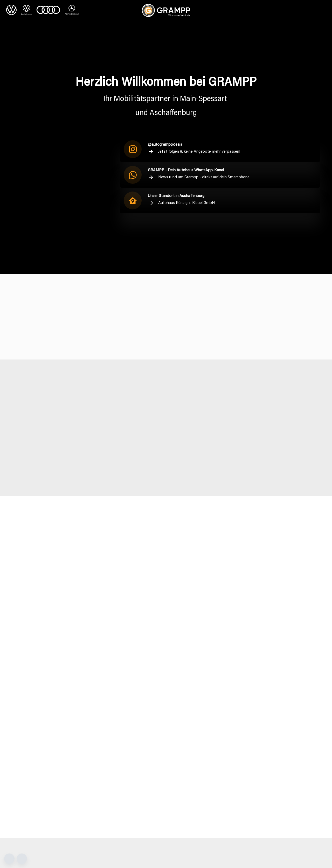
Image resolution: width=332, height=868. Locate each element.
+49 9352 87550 (32, 789)
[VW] (11, 10)
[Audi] (48, 10)
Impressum (287, 764)
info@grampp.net (32, 780)
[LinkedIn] (295, 791)
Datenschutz (288, 756)
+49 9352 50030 (111, 789)
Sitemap (284, 771)
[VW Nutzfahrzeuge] (26, 10)
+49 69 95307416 (238, 775)
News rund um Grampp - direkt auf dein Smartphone (199, 177)
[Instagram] (287, 791)
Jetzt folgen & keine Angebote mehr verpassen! (194, 152)
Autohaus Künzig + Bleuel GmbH (181, 203)
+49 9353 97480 (191, 775)
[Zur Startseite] (166, 10)
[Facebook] (279, 791)
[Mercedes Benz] (72, 10)
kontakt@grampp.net (115, 780)
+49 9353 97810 (190, 797)
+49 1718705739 (244, 807)
